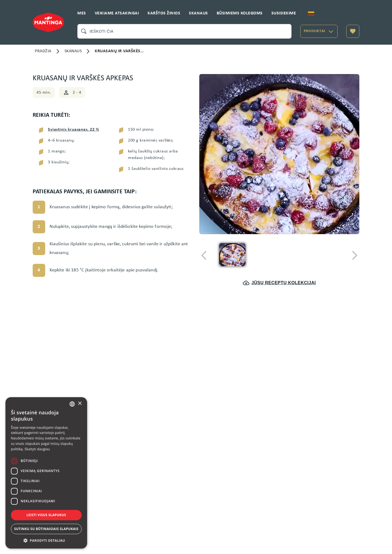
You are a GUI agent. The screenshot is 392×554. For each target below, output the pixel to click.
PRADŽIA (43, 51)
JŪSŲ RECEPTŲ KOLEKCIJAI (279, 283)
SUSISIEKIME (284, 13)
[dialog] (46, 473)
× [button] (80, 404)
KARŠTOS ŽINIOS (164, 13)
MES (82, 13)
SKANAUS (198, 13)
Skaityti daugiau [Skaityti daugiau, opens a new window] (37, 449)
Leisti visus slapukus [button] (46, 515)
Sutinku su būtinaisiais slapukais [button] (46, 529)
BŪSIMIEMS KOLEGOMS (240, 13)
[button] (46, 540)
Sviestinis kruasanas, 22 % (73, 130)
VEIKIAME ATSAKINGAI (117, 13)
